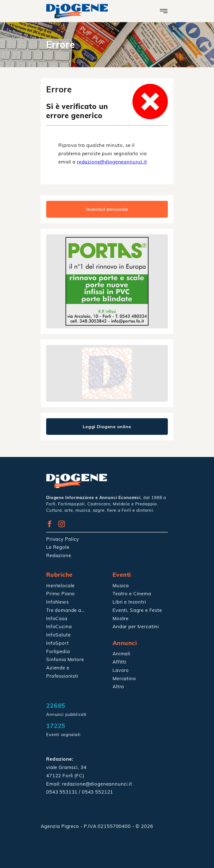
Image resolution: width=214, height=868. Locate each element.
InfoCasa (57, 618)
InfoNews (58, 602)
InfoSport (58, 643)
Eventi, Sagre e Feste (137, 610)
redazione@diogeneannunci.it (112, 162)
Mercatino (124, 678)
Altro (118, 686)
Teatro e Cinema (132, 593)
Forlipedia (58, 651)
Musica (121, 585)
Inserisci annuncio (107, 209)
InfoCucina (59, 626)
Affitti (119, 662)
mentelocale (60, 585)
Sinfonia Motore (65, 659)
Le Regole (58, 547)
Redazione (59, 555)
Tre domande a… (66, 610)
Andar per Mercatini (136, 626)
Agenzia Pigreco (61, 826)
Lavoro (121, 670)
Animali (122, 653)
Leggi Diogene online (107, 427)
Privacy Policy (63, 539)
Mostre (121, 618)
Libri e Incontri (129, 602)
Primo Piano (61, 593)
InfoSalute (58, 635)
